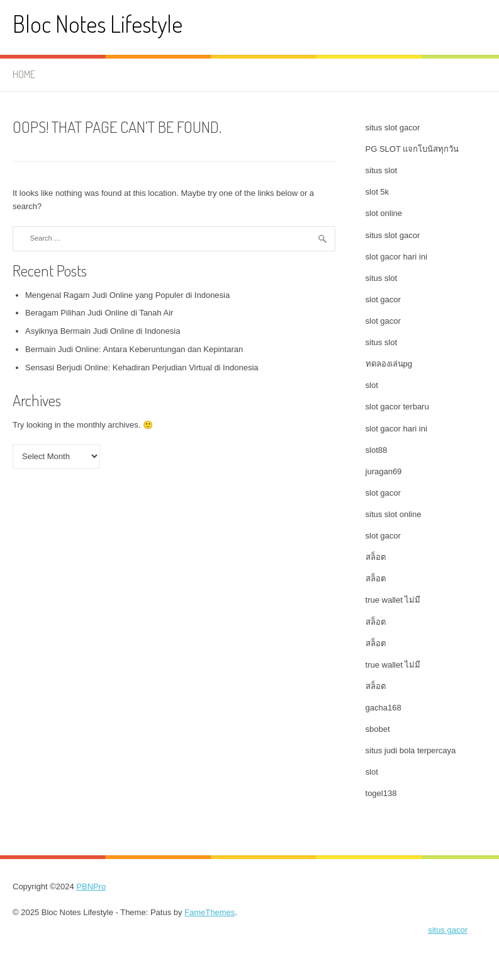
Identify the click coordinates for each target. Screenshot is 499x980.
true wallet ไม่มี (393, 600)
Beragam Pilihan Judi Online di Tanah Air (99, 313)
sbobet (378, 729)
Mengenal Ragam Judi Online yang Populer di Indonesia (127, 295)
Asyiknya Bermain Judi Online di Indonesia (103, 331)
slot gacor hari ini (396, 257)
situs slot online (394, 514)
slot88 (377, 450)
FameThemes (210, 912)
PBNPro (91, 886)
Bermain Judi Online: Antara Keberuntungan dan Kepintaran (134, 349)
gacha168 (384, 708)
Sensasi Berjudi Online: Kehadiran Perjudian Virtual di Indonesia (142, 367)
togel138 (381, 793)
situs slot (382, 170)
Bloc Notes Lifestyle (98, 24)
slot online (384, 213)
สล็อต (376, 557)
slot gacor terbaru (397, 407)
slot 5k (378, 192)
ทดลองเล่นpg (389, 364)
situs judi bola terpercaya (411, 750)
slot (372, 385)
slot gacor (383, 299)
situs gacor (448, 930)
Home (24, 74)
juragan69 (384, 471)
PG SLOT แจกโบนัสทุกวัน (412, 149)
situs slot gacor (393, 128)
